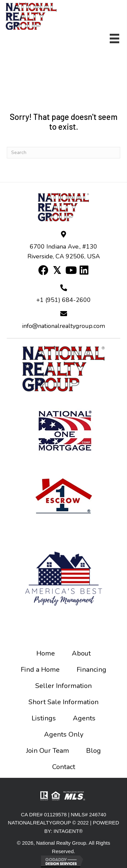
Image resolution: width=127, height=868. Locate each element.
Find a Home (40, 670)
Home (46, 653)
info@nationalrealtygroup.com (63, 326)
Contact (64, 767)
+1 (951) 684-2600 (63, 300)
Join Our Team (48, 751)
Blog (93, 751)
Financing (91, 670)
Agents (84, 718)
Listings (44, 718)
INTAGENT (66, 831)
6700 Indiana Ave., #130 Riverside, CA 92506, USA (64, 252)
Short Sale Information (63, 702)
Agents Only (64, 734)
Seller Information (63, 686)
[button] (43, 270)
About (81, 653)
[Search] (63, 153)
